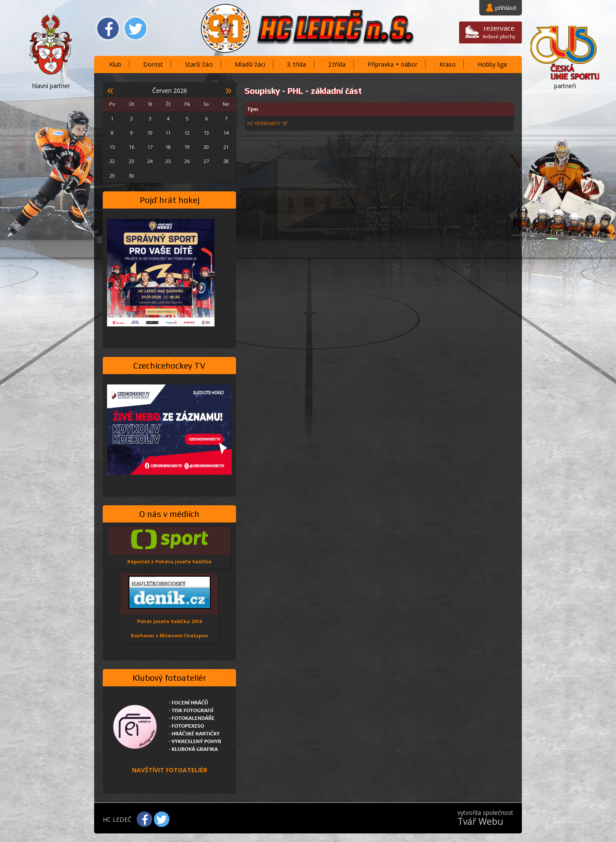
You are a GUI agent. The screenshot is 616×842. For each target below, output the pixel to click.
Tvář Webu (480, 821)
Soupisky (262, 91)
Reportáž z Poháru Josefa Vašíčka (169, 561)
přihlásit (506, 8)
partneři (565, 86)
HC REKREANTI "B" (268, 123)
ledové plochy (499, 32)
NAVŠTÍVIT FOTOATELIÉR (170, 770)
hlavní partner (51, 86)
